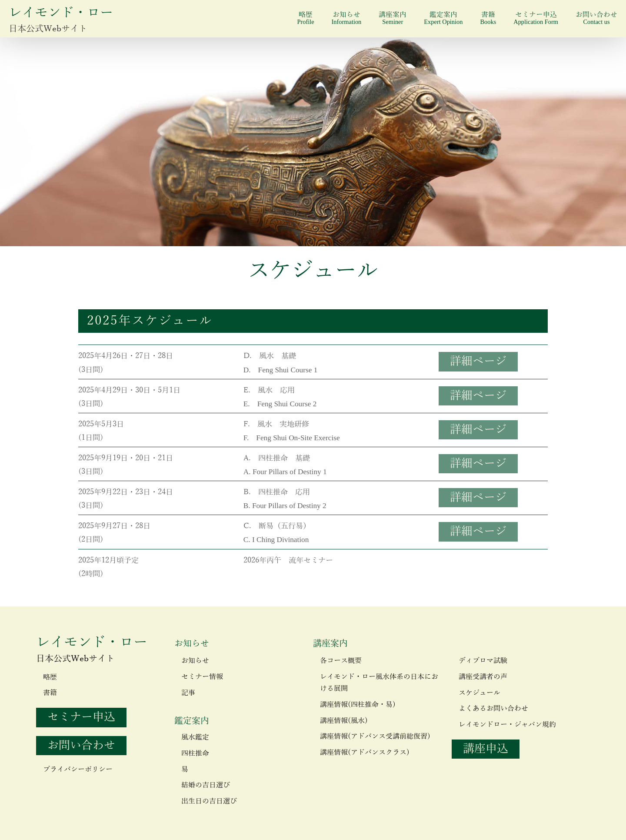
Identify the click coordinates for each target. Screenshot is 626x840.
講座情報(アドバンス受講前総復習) (375, 736)
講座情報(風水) (344, 721)
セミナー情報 (202, 677)
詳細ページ (478, 361)
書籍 (488, 18)
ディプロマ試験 (483, 661)
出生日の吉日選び (209, 801)
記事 (188, 693)
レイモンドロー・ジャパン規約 (507, 725)
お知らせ (347, 18)
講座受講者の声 (483, 677)
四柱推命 (195, 753)
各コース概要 (341, 661)
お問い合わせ (596, 18)
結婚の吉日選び (206, 785)
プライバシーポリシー (78, 770)
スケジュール (479, 693)
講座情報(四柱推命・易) (358, 705)
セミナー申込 (536, 18)
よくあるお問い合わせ (493, 709)
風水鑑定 (195, 737)
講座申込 (486, 749)
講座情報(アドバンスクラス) (365, 753)
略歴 (305, 18)
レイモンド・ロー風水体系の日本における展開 (379, 683)
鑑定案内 (443, 18)
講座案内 (393, 18)
